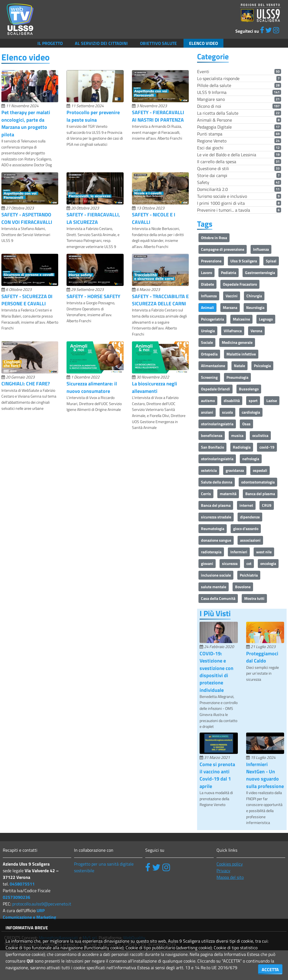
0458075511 (22, 884)
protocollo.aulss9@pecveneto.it (42, 904)
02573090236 (16, 897)
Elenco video (203, 43)
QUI (30, 961)
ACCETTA (270, 969)
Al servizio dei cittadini (101, 43)
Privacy (223, 871)
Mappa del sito (230, 877)
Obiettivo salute (158, 43)
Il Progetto (50, 43)
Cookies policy (230, 864)
